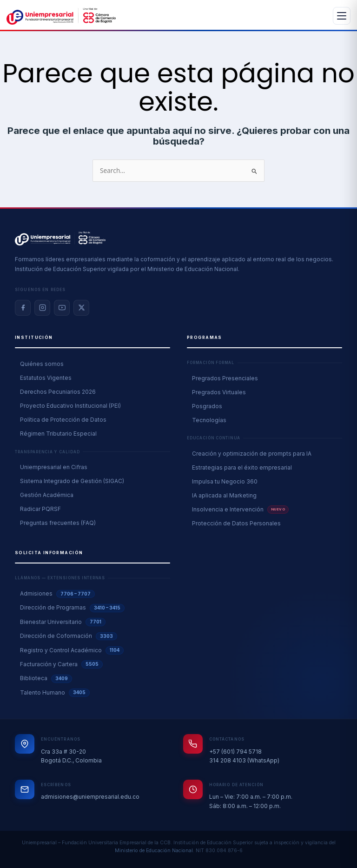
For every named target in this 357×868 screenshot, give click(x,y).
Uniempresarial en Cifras (54, 467)
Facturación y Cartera (61, 664)
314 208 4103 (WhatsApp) (244, 760)
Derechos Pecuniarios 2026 (58, 392)
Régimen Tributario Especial (58, 434)
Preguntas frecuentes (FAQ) (58, 523)
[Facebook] (23, 308)
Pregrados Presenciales (225, 378)
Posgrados (207, 406)
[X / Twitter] (81, 308)
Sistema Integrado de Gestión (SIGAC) (72, 481)
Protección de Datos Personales (236, 523)
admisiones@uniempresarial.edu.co (90, 797)
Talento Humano (55, 693)
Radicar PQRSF (40, 509)
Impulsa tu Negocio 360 (225, 481)
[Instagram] (42, 308)
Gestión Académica (47, 495)
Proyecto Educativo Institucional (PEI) (70, 406)
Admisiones (57, 594)
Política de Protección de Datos (63, 420)
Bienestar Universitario (63, 622)
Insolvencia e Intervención (240, 510)
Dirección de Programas (72, 608)
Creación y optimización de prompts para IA (252, 454)
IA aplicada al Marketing (224, 495)
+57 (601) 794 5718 (235, 752)
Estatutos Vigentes (46, 378)
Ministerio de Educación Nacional (154, 851)
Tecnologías (209, 420)
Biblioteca (46, 679)
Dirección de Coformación (69, 636)
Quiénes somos (42, 364)
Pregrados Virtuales (219, 392)
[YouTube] (62, 308)
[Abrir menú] (342, 16)
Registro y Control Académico (72, 650)
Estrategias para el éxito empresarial (242, 467)
